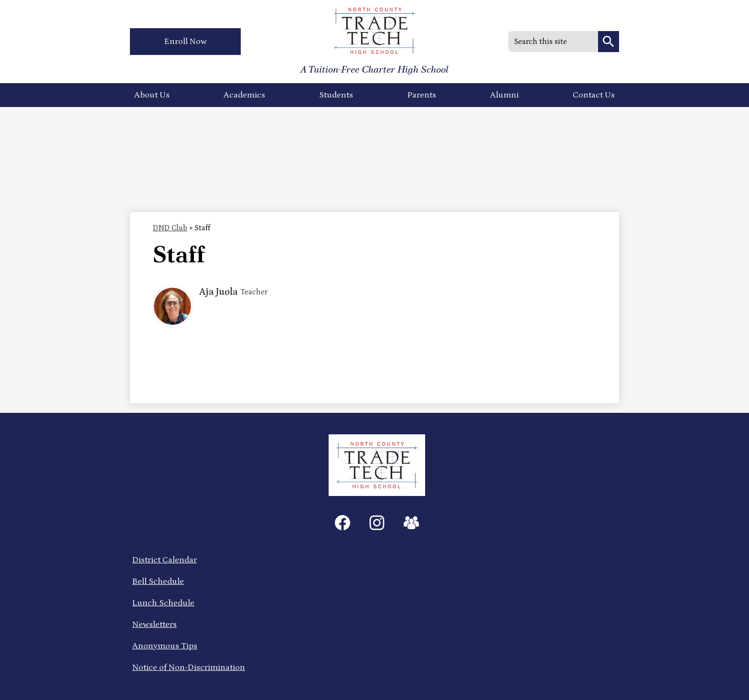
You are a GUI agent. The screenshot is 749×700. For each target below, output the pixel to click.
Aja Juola (219, 292)
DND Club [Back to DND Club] (170, 228)
